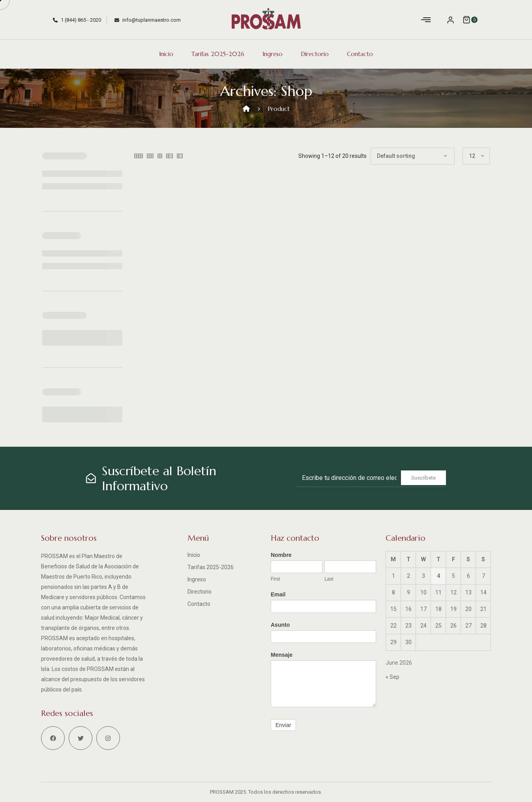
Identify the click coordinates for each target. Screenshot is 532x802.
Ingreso (273, 54)
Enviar (283, 725)
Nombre (281, 555)
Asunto (280, 625)
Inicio (166, 54)
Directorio (315, 54)
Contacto (360, 54)
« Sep (392, 677)
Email (278, 594)
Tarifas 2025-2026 (218, 54)
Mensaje (282, 655)
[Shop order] (413, 156)
